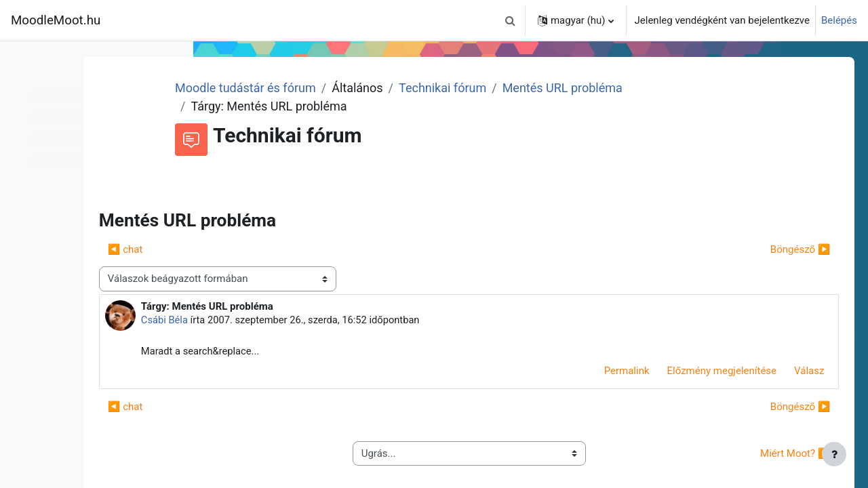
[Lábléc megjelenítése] (834, 454)
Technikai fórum (550, 88)
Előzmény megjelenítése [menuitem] (703, 371)
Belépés (839, 20)
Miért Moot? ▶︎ (776, 454)
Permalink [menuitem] (607, 371)
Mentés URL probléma (669, 88)
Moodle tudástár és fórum (353, 88)
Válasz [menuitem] (790, 371)
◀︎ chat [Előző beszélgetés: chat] (246, 249)
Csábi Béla (286, 320)
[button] (511, 20)
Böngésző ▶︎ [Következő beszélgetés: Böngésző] (781, 249)
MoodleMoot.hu (56, 20)
